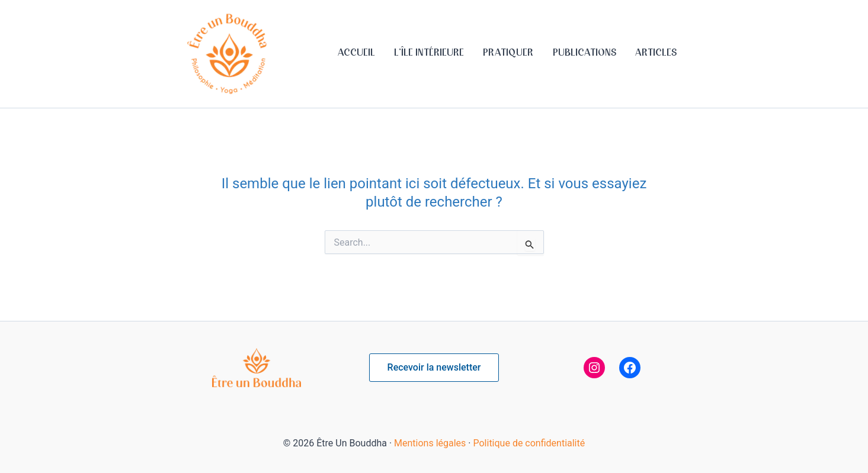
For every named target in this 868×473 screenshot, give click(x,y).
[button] (434, 368)
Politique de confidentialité (529, 443)
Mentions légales (430, 443)
